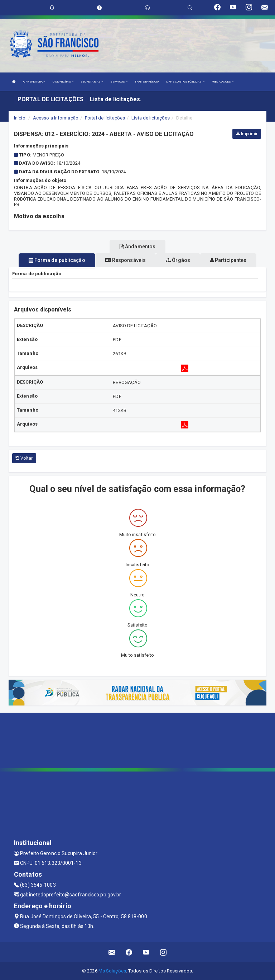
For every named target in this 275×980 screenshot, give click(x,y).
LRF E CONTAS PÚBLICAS (185, 82)
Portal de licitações (105, 118)
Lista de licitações (151, 118)
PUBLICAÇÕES (223, 82)
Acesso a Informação (56, 118)
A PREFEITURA (34, 82)
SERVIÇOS (119, 82)
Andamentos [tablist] (137, 247)
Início (20, 118)
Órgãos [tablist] (178, 260)
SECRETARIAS (92, 82)
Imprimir (247, 134)
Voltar (24, 458)
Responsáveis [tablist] (126, 260)
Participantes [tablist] (228, 260)
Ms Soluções (112, 971)
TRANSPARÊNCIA (147, 82)
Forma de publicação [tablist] (57, 260)
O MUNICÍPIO (63, 82)
